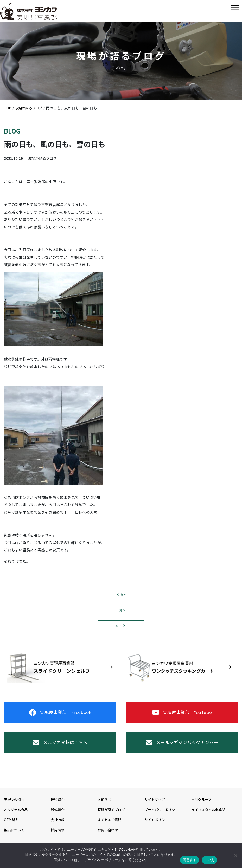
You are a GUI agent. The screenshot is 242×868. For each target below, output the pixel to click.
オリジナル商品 (17, 816)
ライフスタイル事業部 (209, 816)
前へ (124, 595)
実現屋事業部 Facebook (60, 715)
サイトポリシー (157, 826)
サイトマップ (155, 806)
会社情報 (58, 826)
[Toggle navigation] (235, 8)
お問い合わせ (109, 836)
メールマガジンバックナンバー (182, 747)
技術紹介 (58, 806)
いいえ (209, 860)
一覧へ (121, 611)
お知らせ (105, 806)
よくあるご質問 (110, 826)
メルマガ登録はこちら (60, 747)
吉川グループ (202, 806)
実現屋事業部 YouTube (182, 715)
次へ (118, 626)
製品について (15, 836)
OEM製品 (11, 826)
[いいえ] (235, 856)
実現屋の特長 (15, 806)
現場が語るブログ (112, 816)
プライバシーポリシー (163, 816)
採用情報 (58, 836)
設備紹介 (58, 816)
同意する (190, 860)
